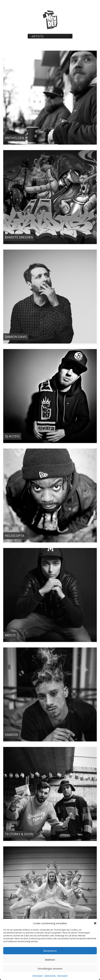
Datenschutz (50, 976)
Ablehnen (50, 960)
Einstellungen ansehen (50, 969)
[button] (95, 923)
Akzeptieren (50, 951)
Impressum (38, 976)
